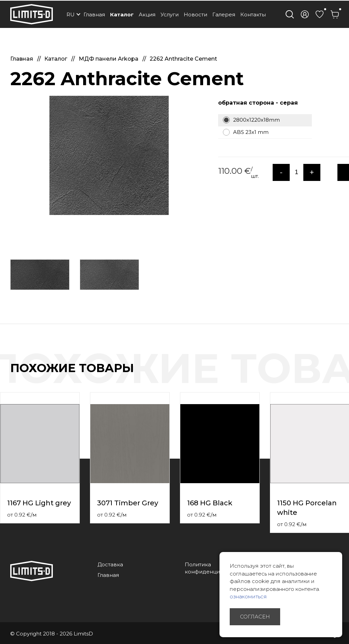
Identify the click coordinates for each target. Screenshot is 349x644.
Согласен (255, 617)
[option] (109, 155)
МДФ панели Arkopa (109, 59)
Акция (147, 14)
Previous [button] (331, 375)
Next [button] (345, 375)
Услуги (170, 14)
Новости (195, 14)
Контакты (253, 14)
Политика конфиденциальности (215, 568)
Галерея (224, 14)
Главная (94, 14)
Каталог (122, 14)
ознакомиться (248, 596)
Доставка (110, 564)
